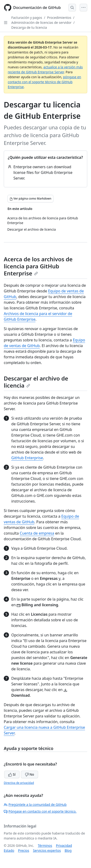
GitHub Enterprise (27, 458)
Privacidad (64, 845)
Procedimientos (59, 18)
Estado (9, 850)
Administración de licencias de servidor (41, 23)
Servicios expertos (47, 850)
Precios (23, 850)
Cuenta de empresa (37, 533)
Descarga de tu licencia (29, 27)
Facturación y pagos (27, 18)
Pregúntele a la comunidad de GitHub (35, 805)
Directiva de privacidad (19, 783)
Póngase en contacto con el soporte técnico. (40, 811)
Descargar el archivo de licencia (36, 382)
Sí (12, 774)
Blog (68, 850)
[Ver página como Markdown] (30, 199)
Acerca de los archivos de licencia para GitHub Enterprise (38, 266)
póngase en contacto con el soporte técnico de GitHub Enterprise (44, 82)
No (30, 774)
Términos (45, 845)
